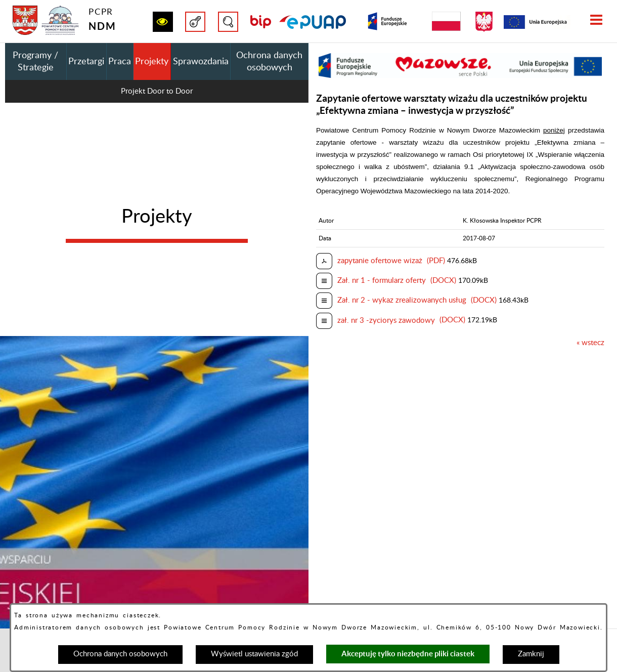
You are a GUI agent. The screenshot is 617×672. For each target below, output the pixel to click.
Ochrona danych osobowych (120, 654)
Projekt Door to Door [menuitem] (157, 91)
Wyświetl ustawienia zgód (254, 654)
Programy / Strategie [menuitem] (35, 62)
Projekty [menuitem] (152, 62)
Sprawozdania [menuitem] (201, 62)
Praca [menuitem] (120, 62)
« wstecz (590, 343)
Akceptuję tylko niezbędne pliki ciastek (408, 654)
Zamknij (531, 654)
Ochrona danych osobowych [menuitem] (269, 62)
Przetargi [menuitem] (86, 62)
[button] (163, 22)
